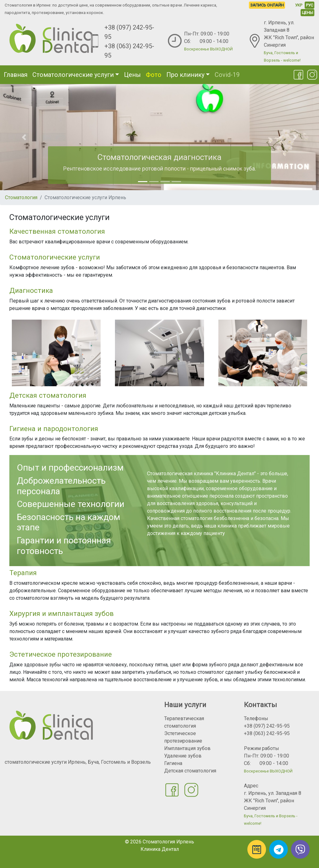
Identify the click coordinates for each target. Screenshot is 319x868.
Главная (16, 75)
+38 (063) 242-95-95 (267, 733)
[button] (24, 137)
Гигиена (173, 763)
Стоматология (21, 197)
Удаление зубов (183, 756)
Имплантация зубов (187, 748)
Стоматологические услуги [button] (73, 75)
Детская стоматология (190, 771)
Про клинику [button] (185, 75)
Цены (132, 75)
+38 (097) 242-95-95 (267, 726)
